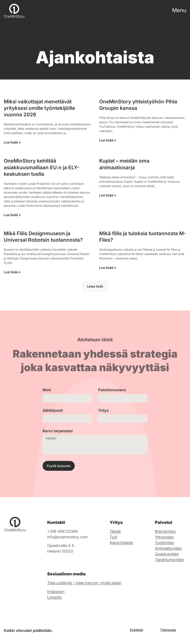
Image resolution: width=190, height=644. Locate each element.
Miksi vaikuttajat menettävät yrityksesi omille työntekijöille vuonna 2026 (39, 108)
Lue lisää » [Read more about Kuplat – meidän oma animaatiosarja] (108, 195)
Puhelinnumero (112, 390)
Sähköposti (53, 411)
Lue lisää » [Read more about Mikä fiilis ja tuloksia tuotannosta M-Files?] (108, 268)
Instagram (56, 592)
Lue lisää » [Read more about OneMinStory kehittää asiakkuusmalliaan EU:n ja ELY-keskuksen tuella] (12, 215)
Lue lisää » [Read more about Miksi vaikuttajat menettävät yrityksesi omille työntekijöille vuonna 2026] (12, 142)
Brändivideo (165, 531)
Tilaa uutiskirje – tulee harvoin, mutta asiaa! (84, 583)
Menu (179, 10)
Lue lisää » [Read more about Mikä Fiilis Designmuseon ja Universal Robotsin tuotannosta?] (12, 272)
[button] (95, 286)
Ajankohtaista (121, 543)
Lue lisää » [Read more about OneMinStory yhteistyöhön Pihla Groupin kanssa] (108, 140)
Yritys (103, 411)
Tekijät (115, 531)
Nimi (47, 390)
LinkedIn (55, 597)
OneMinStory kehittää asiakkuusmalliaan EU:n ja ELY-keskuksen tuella (42, 167)
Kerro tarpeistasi (58, 431)
